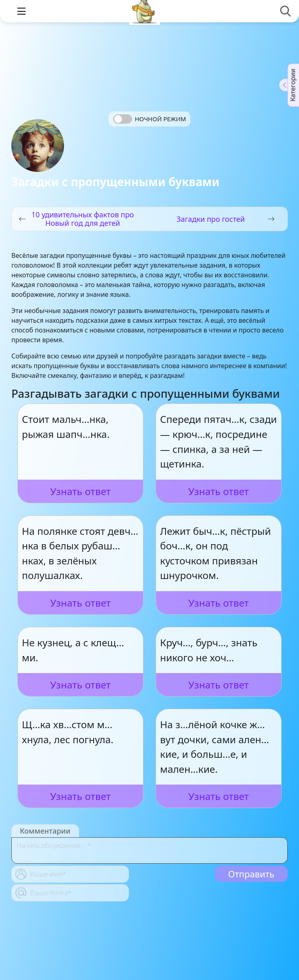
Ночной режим (160, 119)
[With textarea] (149, 850)
